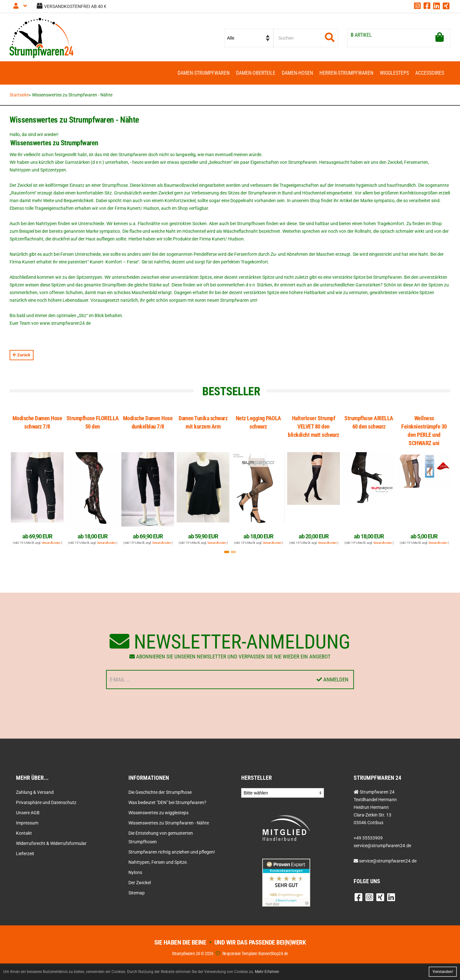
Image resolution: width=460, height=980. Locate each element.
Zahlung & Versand (35, 792)
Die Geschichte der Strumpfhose (160, 792)
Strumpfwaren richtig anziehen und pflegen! (172, 852)
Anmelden (333, 680)
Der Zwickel (140, 883)
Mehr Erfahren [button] (267, 972)
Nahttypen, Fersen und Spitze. (158, 862)
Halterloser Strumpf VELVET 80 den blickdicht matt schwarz (314, 426)
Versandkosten (51, 543)
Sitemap (137, 893)
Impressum (27, 823)
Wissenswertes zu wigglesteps (158, 813)
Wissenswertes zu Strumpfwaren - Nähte (169, 823)
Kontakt (24, 833)
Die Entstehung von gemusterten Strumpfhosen (161, 837)
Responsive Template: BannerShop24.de (255, 953)
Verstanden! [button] (443, 972)
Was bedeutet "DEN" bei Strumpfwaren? (167, 802)
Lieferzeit (25, 854)
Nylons (135, 872)
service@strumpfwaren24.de (388, 861)
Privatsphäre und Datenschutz (46, 802)
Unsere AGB (28, 813)
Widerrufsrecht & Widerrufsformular (51, 843)
